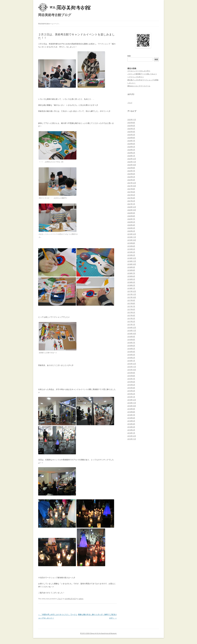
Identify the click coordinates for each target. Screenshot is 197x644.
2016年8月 (131, 340)
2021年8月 (131, 189)
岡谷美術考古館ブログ (55, 15)
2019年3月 (131, 252)
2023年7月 (131, 171)
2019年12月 (132, 234)
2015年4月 (131, 388)
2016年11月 (132, 330)
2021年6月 (131, 192)
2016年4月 (131, 352)
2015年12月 (132, 364)
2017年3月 (131, 318)
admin (81, 599)
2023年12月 (132, 159)
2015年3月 (131, 391)
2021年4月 (131, 198)
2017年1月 (131, 324)
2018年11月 (132, 261)
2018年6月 (131, 276)
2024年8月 (131, 138)
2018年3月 (131, 282)
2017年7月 (131, 306)
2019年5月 (131, 249)
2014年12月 (132, 400)
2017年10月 (132, 297)
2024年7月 (131, 141)
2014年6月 (131, 418)
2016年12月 (132, 327)
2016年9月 (131, 337)
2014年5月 (131, 421)
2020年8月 (131, 216)
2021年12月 (132, 183)
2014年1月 (131, 433)
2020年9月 (131, 213)
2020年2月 (131, 231)
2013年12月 (132, 436)
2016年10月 (132, 333)
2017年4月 (131, 315)
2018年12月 (132, 258)
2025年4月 (131, 132)
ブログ (60, 599)
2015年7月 (131, 379)
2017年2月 (131, 321)
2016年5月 (131, 349)
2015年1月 (131, 397)
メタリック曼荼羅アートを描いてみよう (142, 74)
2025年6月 (131, 126)
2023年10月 (132, 165)
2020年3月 (131, 228)
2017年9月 (131, 300)
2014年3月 (131, 427)
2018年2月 (131, 285)
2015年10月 (132, 370)
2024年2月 (131, 153)
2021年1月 (131, 204)
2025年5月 (131, 129)
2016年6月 (131, 346)
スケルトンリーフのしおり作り (139, 71)
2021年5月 (131, 195)
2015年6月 (131, 382)
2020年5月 (131, 222)
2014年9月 (131, 409)
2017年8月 (131, 303)
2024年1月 (131, 156)
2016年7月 (131, 343)
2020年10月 (132, 210)
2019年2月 (131, 255)
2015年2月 (131, 394)
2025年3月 (131, 135)
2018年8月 (131, 270)
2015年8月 (131, 376)
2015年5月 (131, 385)
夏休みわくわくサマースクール (139, 86)
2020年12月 (132, 207)
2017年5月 (131, 312)
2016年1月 (131, 361)
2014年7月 (131, 415)
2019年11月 (132, 237)
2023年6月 (131, 174)
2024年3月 (131, 150)
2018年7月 (131, 273)
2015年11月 (132, 367)
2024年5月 (131, 147)
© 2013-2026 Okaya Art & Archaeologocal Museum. (99, 633)
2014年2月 (131, 430)
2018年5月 (131, 279)
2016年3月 (131, 355)
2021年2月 (131, 201)
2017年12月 (132, 291)
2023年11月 (132, 162)
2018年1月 (131, 288)
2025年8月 (131, 123)
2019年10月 (132, 240)
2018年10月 (132, 264)
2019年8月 (131, 243)
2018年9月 (131, 267)
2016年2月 (131, 358)
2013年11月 (132, 439)
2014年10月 (132, 406)
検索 (129, 56)
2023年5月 (131, 177)
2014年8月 (131, 412)
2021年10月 (132, 186)
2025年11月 (132, 120)
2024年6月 (131, 144)
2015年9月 (131, 373)
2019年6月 (131, 246)
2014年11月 (132, 403)
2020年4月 (131, 225)
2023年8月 (131, 168)
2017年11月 (132, 294)
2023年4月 (131, 180)
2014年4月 (131, 424)
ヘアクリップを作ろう (136, 77)
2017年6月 (131, 309)
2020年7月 (131, 219)
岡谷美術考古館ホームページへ (49, 24)
